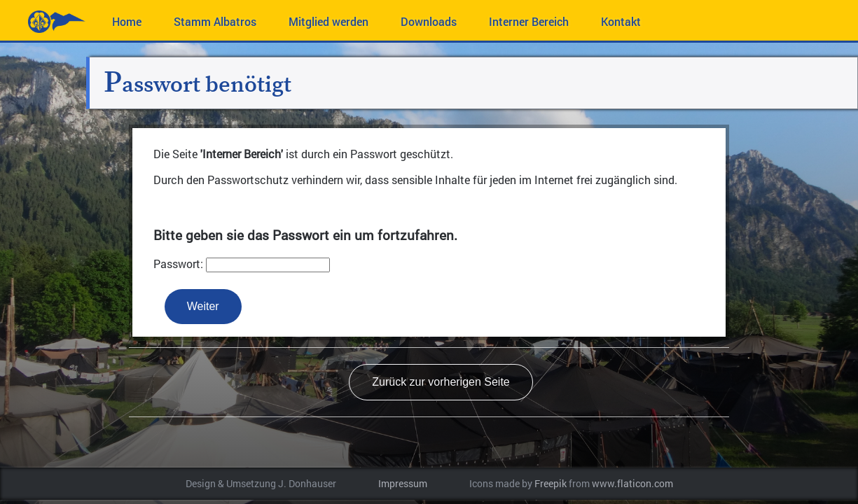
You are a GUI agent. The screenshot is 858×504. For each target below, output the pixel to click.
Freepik (551, 484)
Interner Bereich (529, 21)
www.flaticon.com (632, 484)
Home (127, 21)
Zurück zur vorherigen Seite (441, 382)
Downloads (429, 21)
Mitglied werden (328, 21)
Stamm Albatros (215, 21)
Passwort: (178, 264)
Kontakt (621, 21)
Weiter (203, 306)
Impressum (403, 484)
